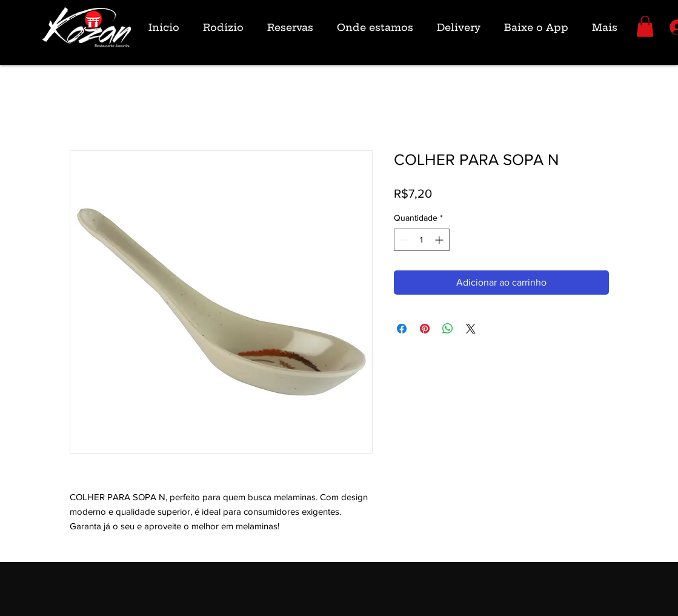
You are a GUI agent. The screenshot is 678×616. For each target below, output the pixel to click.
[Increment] (440, 240)
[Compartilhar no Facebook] (402, 329)
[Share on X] (471, 329)
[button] (645, 26)
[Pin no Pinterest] (425, 329)
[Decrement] (403, 240)
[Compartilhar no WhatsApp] (448, 329)
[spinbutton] (422, 240)
